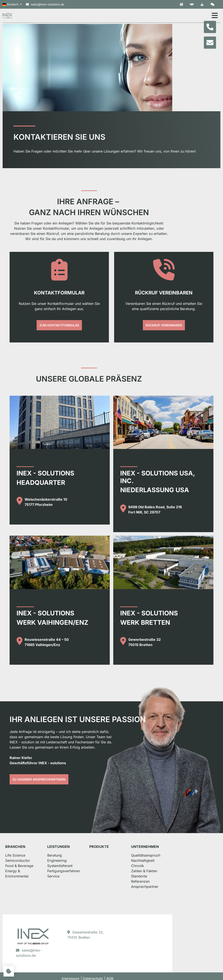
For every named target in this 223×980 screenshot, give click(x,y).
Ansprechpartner (179, 896)
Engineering (71, 870)
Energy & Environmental (29, 880)
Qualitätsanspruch (180, 865)
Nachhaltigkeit (177, 870)
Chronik (171, 875)
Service (68, 885)
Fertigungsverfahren (78, 880)
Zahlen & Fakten (178, 880)
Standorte (173, 885)
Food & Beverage (24, 875)
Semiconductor (22, 870)
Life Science (20, 865)
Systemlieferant (74, 875)
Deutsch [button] (11, 4)
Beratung (69, 865)
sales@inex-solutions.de (45, 4)
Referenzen (174, 891)
